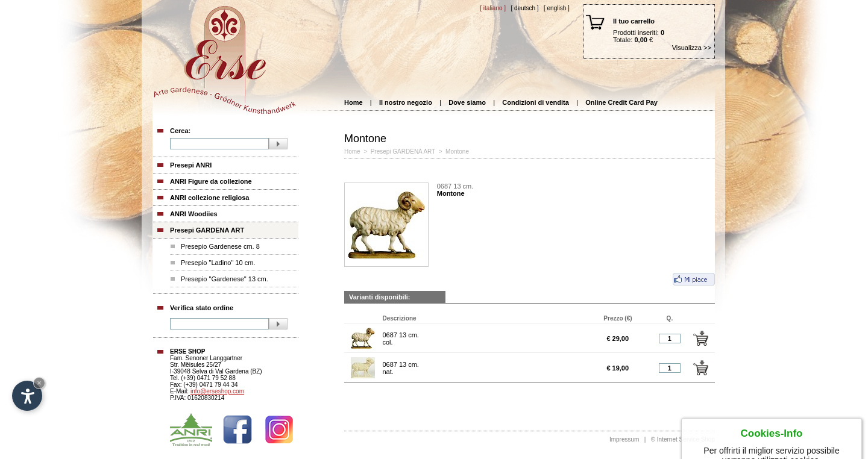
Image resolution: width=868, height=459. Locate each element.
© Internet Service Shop (683, 439)
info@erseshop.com (217, 391)
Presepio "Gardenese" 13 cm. (225, 279)
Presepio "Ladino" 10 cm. (218, 263)
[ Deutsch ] (524, 8)
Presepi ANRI (191, 165)
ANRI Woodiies (194, 214)
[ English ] (557, 8)
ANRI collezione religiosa (209, 198)
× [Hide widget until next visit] (39, 383)
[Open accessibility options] (27, 396)
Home (354, 102)
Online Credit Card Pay (621, 102)
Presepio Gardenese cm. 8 (220, 246)
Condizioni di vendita (536, 102)
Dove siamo (467, 102)
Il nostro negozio (406, 102)
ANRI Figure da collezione (211, 181)
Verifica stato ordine (202, 308)
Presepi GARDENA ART (207, 230)
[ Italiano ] (493, 8)
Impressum (624, 439)
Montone (457, 151)
